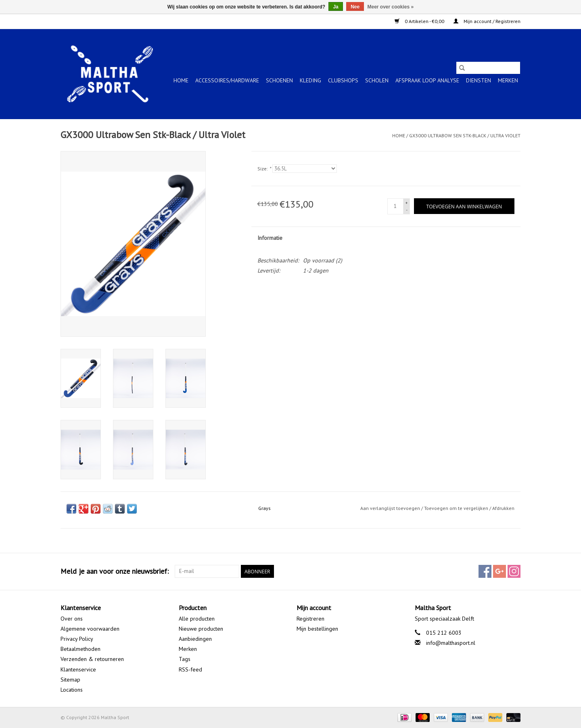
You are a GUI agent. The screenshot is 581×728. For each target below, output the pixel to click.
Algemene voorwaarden (90, 629)
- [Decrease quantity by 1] (407, 210)
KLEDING (310, 80)
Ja (335, 7)
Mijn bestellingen (317, 629)
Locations (72, 690)
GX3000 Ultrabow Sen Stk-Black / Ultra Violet (465, 135)
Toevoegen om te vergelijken (457, 508)
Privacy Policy (77, 639)
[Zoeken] (488, 68)
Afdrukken (503, 508)
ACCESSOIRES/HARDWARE (227, 80)
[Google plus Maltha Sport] (499, 571)
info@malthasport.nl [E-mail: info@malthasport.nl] (451, 643)
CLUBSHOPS (343, 80)
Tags (185, 659)
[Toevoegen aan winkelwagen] (464, 206)
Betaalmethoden (80, 649)
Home (181, 80)
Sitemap (70, 680)
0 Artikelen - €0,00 (420, 21)
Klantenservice (78, 669)
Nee (355, 7)
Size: (264, 169)
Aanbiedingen (195, 639)
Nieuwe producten (201, 629)
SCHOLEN (377, 80)
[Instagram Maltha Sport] (514, 571)
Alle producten (197, 619)
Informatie (270, 238)
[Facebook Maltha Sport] (485, 571)
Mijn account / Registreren (487, 21)
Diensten (479, 80)
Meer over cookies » (391, 7)
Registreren (310, 619)
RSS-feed (190, 669)
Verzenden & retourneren (92, 659)
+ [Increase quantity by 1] (406, 202)
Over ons (72, 619)
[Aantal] (395, 206)
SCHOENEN (279, 80)
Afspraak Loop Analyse (427, 80)
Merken (508, 80)
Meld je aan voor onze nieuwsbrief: (115, 571)
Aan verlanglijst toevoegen (391, 508)
